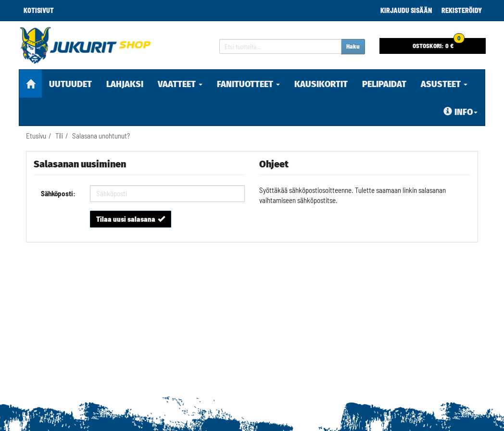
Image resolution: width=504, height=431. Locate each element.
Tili (59, 136)
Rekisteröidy (462, 10)
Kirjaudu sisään (406, 10)
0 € (439, 44)
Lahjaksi (125, 84)
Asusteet (444, 84)
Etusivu (36, 136)
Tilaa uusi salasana (131, 219)
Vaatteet (180, 84)
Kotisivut (39, 10)
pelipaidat (384, 84)
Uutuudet (70, 84)
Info (460, 112)
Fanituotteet (248, 84)
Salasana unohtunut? (101, 136)
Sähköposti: (58, 193)
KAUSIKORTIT (321, 84)
